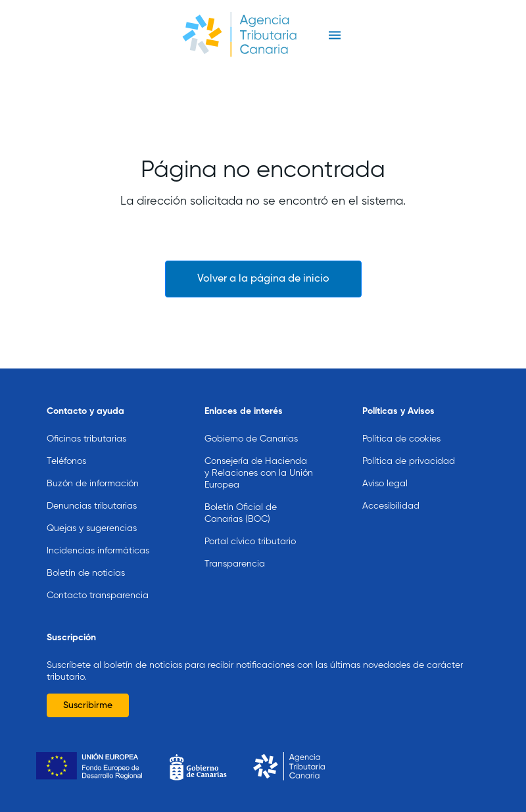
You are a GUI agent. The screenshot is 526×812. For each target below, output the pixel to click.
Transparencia (235, 564)
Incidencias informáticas (98, 551)
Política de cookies (401, 439)
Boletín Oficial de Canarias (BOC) (241, 513)
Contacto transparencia (98, 596)
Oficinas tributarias (86, 439)
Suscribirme (88, 705)
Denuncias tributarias (92, 506)
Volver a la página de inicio (263, 279)
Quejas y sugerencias (92, 528)
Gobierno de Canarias (251, 439)
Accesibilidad (391, 506)
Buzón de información (93, 484)
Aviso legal (385, 484)
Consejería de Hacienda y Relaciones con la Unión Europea (259, 473)
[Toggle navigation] (334, 36)
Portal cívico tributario (250, 542)
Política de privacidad (409, 461)
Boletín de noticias (86, 573)
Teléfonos (66, 461)
